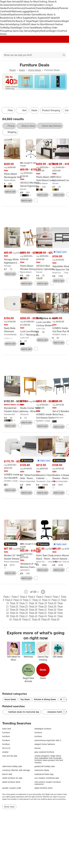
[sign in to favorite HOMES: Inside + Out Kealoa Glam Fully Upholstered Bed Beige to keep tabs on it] (52, 426)
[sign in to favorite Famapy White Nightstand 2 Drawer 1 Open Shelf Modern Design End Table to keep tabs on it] (20, 274)
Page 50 (55, 619)
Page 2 (15, 596)
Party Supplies (39, 18)
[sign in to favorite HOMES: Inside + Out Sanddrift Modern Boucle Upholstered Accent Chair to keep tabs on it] (20, 490)
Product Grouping (51, 110)
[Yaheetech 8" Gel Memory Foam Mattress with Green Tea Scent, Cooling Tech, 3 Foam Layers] (30, 565)
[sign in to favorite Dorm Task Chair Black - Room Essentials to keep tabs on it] (52, 570)
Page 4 (32, 596)
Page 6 (48, 596)
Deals (49, 21)
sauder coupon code (12, 788)
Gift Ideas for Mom (29, 2)
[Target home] (34, 47)
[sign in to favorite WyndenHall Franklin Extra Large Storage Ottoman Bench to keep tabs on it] (20, 425)
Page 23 (24, 606)
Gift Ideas (51, 18)
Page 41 (24, 616)
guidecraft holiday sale (45, 766)
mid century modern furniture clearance (48, 783)
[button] (60, 252)
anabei (5, 752)
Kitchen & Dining (27, 5)
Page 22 (14, 606)
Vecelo (23, 189)
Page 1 (7, 596)
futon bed (7, 729)
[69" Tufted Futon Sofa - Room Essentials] (30, 477)
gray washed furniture (44, 752)
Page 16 (14, 603)
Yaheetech (25, 570)
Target (12, 70)
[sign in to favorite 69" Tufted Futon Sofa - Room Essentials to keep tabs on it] (36, 493)
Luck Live (24, 338)
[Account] (56, 47)
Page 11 (27, 600)
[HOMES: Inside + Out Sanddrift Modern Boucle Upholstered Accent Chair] (14, 476)
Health (8, 11)
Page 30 (33, 609)
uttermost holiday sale (12, 766)
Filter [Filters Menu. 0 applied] (8, 110)
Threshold (41, 481)
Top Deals (11, 28)
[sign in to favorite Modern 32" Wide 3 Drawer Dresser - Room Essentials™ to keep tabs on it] (20, 573)
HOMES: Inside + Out (45, 421)
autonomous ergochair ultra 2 (48, 740)
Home (16, 5)
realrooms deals (42, 770)
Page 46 (17, 619)
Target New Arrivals (10, 2)
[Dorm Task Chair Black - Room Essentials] (46, 557)
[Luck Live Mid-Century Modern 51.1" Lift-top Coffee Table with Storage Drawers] (46, 324)
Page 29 (24, 609)
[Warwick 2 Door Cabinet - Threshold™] (46, 477)
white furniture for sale (12, 778)
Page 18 (33, 603)
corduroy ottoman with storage (16, 770)
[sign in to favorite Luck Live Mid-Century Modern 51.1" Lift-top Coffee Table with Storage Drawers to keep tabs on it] (52, 340)
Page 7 (56, 596)
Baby (49, 8)
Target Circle (56, 31)
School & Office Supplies (19, 18)
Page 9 (9, 600)
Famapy (8, 266)
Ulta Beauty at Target (21, 21)
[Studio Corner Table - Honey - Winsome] (30, 410)
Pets (8, 21)
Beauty (56, 8)
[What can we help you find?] (34, 55)
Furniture (12, 8)
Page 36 (33, 613)
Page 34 (14, 613)
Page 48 (36, 619)
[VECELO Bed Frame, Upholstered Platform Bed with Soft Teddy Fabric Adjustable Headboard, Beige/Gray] (46, 268)
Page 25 (43, 606)
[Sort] (22, 110)
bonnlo (38, 748)
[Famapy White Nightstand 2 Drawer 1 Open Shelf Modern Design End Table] (14, 261)
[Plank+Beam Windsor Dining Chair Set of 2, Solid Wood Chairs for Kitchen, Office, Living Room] (30, 268)
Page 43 (43, 616)
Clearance (57, 21)
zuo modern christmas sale (47, 778)
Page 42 (33, 616)
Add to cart (10, 192)
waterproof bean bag (44, 774)
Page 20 (52, 603)
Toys (11, 14)
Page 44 (52, 616)
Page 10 (18, 600)
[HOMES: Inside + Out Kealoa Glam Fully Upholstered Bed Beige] (46, 416)
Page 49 (46, 619)
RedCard (45, 31)
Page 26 (52, 606)
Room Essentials (58, 273)
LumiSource (58, 417)
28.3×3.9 (6, 748)
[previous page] (26, 592)
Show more (9, 807)
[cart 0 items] (63, 47)
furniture (6, 732)
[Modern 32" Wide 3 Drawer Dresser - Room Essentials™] (14, 557)
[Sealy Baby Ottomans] (14, 330)
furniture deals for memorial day (22, 712)
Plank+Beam (10, 180)
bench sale (7, 774)
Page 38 (52, 613)
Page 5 (40, 596)
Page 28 (14, 609)
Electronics (19, 14)
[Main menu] (6, 47)
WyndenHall (9, 414)
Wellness (16, 11)
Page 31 (43, 609)
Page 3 (23, 596)
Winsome (24, 414)
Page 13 (46, 600)
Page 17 (24, 603)
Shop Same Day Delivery (20, 31)
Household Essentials (36, 8)
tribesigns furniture (43, 729)
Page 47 (27, 619)
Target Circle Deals (26, 28)
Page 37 (43, 613)
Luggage (25, 11)
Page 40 (14, 616)
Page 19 (43, 603)
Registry (36, 31)
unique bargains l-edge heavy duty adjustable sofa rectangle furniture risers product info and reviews (49, 759)
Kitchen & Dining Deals (45, 699)
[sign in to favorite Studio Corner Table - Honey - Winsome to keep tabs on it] (36, 422)
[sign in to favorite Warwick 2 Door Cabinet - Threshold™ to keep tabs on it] (52, 493)
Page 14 (56, 600)
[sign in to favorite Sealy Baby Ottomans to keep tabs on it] (20, 343)
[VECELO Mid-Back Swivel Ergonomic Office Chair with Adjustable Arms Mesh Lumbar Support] (30, 184)
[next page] (43, 592)
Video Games (32, 14)
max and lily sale (10, 756)
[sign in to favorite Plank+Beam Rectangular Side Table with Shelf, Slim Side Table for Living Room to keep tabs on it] (20, 191)
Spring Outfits (20, 24)
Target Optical (39, 21)
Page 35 (24, 613)
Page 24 (33, 606)
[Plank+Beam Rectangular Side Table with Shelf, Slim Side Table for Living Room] (14, 176)
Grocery (21, 8)
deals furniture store (11, 782)
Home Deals (35, 70)
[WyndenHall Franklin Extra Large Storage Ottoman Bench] (14, 410)
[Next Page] (64, 699)
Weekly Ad (41, 28)
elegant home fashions (45, 744)
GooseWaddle (10, 334)
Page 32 (52, 609)
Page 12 (37, 600)
